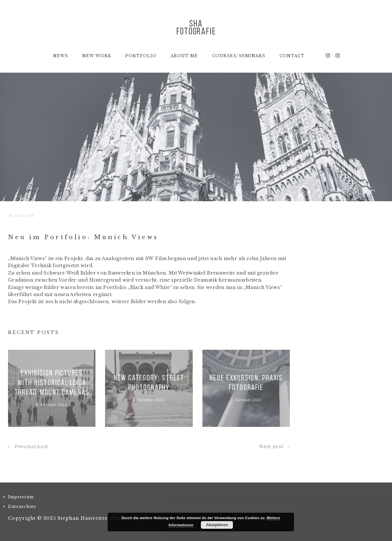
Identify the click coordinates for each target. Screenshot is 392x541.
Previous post (28, 447)
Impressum (21, 497)
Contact (292, 56)
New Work (97, 56)
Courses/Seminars (239, 56)
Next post (275, 447)
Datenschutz (22, 506)
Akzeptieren (217, 525)
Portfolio (141, 56)
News (61, 56)
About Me (184, 56)
